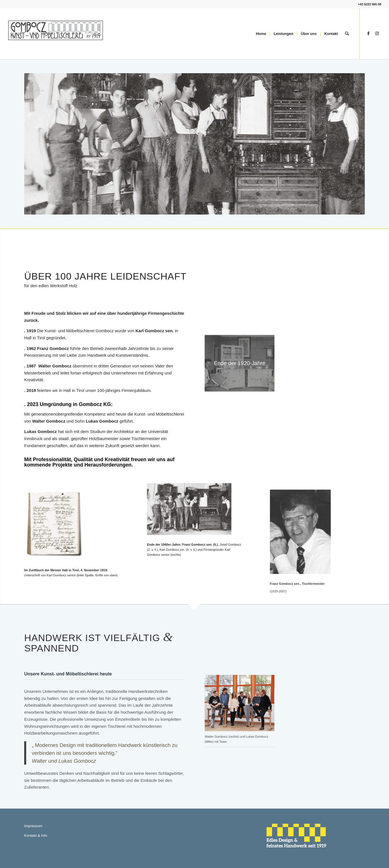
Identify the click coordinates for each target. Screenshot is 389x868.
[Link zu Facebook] (368, 34)
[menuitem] (261, 34)
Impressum (33, 826)
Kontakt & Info (36, 835)
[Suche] (347, 34)
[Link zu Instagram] (377, 34)
